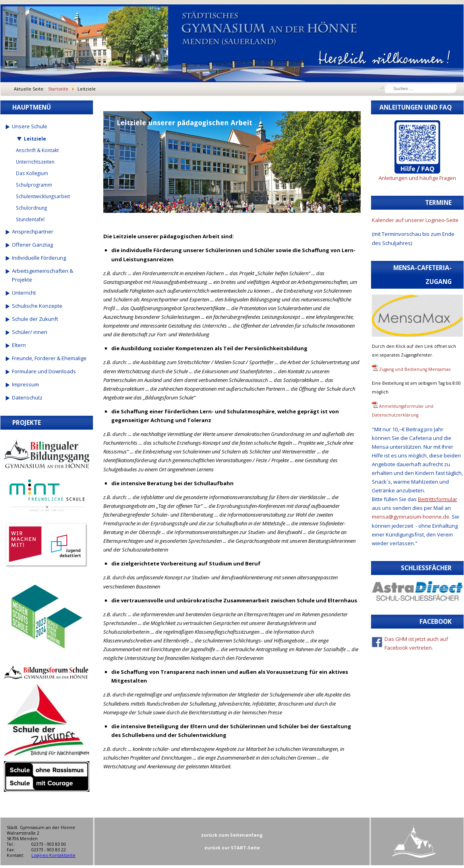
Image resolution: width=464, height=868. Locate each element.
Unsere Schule (30, 126)
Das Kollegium (32, 173)
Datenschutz (27, 397)
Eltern (19, 345)
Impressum (25, 384)
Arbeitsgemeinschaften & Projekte (43, 275)
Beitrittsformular (438, 499)
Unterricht (24, 293)
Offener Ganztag (32, 245)
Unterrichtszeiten (35, 162)
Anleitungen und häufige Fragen (417, 178)
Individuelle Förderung (39, 258)
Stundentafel (30, 219)
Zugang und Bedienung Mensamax (415, 369)
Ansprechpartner (33, 231)
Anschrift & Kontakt (37, 150)
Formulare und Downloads (44, 371)
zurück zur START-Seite (232, 848)
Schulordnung (31, 208)
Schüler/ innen (30, 332)
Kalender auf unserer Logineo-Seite (415, 220)
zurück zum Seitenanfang (232, 835)
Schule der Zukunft (35, 319)
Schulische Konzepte (37, 306)
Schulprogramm (34, 185)
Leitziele (35, 139)
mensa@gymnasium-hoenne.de (411, 517)
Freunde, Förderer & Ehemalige (49, 358)
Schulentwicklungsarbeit (43, 196)
